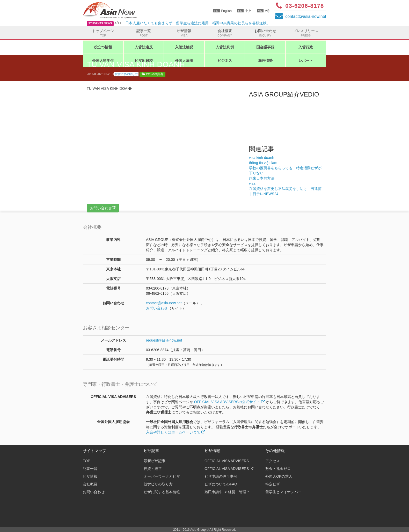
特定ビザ (273, 484)
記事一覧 (144, 33)
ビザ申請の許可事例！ (223, 476)
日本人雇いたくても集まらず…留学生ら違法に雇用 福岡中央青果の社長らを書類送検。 (198, 23)
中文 (244, 11)
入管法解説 (184, 47)
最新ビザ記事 (155, 461)
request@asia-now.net (164, 340)
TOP (87, 461)
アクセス (273, 461)
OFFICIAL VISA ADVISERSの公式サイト (229, 402)
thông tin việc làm (263, 163)
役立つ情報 (103, 47)
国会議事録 (265, 47)
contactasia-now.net (306, 16)
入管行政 (306, 47)
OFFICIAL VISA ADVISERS (227, 461)
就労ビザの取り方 (126, 74)
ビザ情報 (184, 33)
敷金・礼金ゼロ (278, 469)
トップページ (103, 33)
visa (252, 183)
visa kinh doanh (262, 158)
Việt (264, 11)
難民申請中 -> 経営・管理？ (227, 492)
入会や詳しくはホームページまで (176, 432)
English (222, 11)
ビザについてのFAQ (221, 484)
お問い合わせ (265, 33)
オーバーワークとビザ (162, 476)
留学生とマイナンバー (283, 492)
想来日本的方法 (262, 178)
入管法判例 (225, 47)
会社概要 (225, 33)
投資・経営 (153, 469)
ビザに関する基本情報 (162, 492)
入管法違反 (144, 47)
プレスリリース (306, 33)
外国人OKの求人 (279, 476)
